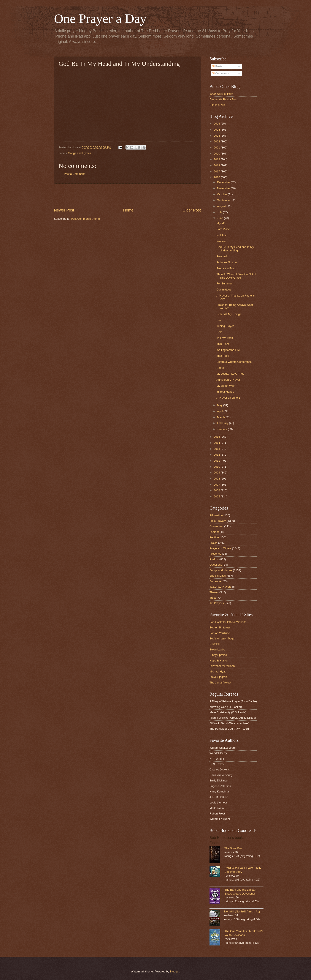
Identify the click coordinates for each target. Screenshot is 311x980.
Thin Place (223, 344)
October (222, 194)
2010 (217, 467)
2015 (217, 437)
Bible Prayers (218, 521)
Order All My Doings (229, 314)
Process (221, 241)
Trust (213, 598)
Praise (213, 543)
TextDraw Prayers (221, 587)
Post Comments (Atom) (86, 219)
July (220, 212)
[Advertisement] (127, 196)
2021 (217, 148)
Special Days (218, 576)
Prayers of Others (220, 548)
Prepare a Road (226, 268)
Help (219, 332)
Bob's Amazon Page (222, 638)
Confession (216, 526)
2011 (217, 461)
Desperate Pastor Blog (224, 99)
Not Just (221, 235)
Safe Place (223, 229)
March (221, 417)
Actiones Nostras (227, 262)
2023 (217, 136)
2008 (217, 479)
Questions (216, 565)
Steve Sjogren (218, 677)
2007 (217, 485)
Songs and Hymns (80, 153)
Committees (224, 290)
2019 (217, 159)
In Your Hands (225, 392)
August (222, 206)
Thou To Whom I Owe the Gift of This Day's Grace (236, 276)
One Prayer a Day (100, 19)
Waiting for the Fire (228, 350)
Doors (220, 368)
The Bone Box (233, 848)
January (222, 429)
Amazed (221, 256)
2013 (217, 449)
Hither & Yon (217, 105)
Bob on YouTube (220, 633)
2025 (217, 124)
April (220, 411)
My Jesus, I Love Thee (230, 374)
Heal (219, 320)
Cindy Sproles (218, 655)
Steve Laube (217, 649)
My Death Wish (226, 386)
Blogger (175, 971)
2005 (217, 496)
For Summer (224, 283)
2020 (217, 154)
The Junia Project (220, 683)
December (224, 182)
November (224, 188)
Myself (220, 223)
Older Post (192, 210)
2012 (217, 455)
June (221, 218)
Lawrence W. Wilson (222, 666)
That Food (223, 356)
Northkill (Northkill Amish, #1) (242, 911)
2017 (217, 171)
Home (128, 210)
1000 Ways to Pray (221, 94)
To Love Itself (225, 338)
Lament (214, 532)
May (220, 405)
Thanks (214, 592)
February (223, 423)
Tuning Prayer (225, 326)
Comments (220, 73)
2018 (217, 165)
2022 (217, 141)
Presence (215, 554)
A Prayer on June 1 (228, 398)
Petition (214, 537)
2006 (217, 490)
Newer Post (64, 210)
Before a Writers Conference (234, 362)
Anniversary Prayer (228, 380)
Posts (217, 66)
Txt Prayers (217, 603)
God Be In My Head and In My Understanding (235, 249)
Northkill (215, 644)
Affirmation (216, 515)
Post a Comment (74, 174)
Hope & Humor (219, 660)
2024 (217, 130)
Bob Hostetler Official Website (228, 622)
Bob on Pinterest (220, 627)
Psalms (214, 559)
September (224, 200)
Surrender (216, 581)
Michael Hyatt (218, 671)
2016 (217, 177)
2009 (217, 473)
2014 (217, 443)
